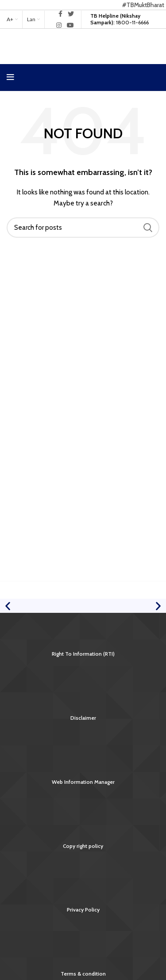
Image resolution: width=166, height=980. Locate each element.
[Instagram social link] (59, 25)
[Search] (83, 228)
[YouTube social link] (70, 25)
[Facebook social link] (60, 14)
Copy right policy (83, 846)
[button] (8, 606)
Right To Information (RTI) (83, 654)
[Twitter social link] (71, 14)
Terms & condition (83, 974)
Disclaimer (83, 718)
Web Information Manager (83, 782)
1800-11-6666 (120, 19)
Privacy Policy (83, 910)
